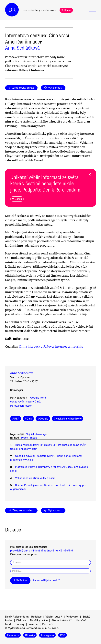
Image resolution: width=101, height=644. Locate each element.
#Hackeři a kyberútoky (68, 419)
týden (25, 438)
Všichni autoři (54, 617)
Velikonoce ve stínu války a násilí (35, 478)
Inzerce (33, 624)
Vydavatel (72, 617)
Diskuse (21, 620)
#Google (43, 419)
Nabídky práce (39, 620)
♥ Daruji (66, 10)
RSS (63, 635)
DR (12, 10)
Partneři (47, 624)
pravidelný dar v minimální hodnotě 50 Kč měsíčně (41, 551)
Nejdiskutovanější (36, 434)
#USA (16, 419)
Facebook (13, 635)
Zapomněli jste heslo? (46, 580)
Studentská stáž (62, 620)
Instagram (47, 635)
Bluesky (20, 624)
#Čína (28, 419)
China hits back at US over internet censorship (51, 346)
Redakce (36, 617)
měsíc (34, 438)
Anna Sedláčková (22, 48)
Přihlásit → (20, 580)
